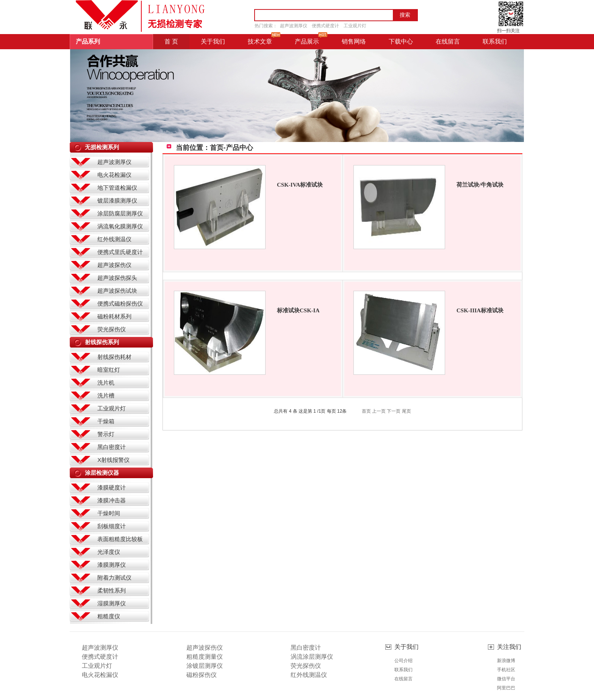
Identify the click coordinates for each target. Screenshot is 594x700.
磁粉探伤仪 (202, 675)
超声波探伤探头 (117, 278)
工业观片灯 (355, 26)
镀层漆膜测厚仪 (117, 200)
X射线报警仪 (113, 460)
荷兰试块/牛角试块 (480, 185)
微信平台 (506, 679)
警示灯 (106, 434)
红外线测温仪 (114, 239)
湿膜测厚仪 (112, 603)
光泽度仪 (109, 552)
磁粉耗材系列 (114, 316)
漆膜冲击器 (112, 500)
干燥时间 (109, 513)
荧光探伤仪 (112, 329)
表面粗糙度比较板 (120, 539)
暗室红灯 (109, 370)
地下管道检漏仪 (117, 188)
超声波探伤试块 (117, 291)
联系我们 (403, 670)
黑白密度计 (112, 447)
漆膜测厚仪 (112, 565)
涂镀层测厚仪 (205, 666)
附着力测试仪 (114, 578)
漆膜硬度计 (112, 487)
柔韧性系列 (112, 590)
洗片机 (106, 383)
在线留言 (403, 679)
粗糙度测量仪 (205, 657)
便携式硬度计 (325, 26)
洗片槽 (106, 395)
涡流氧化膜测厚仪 (120, 226)
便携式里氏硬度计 (120, 252)
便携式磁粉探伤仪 (120, 303)
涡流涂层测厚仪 (312, 657)
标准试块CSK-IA (298, 310)
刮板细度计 (112, 526)
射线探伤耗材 (114, 357)
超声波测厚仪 (294, 26)
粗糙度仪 (109, 616)
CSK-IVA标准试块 (300, 185)
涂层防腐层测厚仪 (120, 213)
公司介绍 (403, 661)
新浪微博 (506, 661)
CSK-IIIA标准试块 (480, 310)
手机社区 (506, 670)
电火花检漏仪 (114, 175)
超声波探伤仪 (114, 265)
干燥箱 (106, 421)
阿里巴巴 (506, 688)
